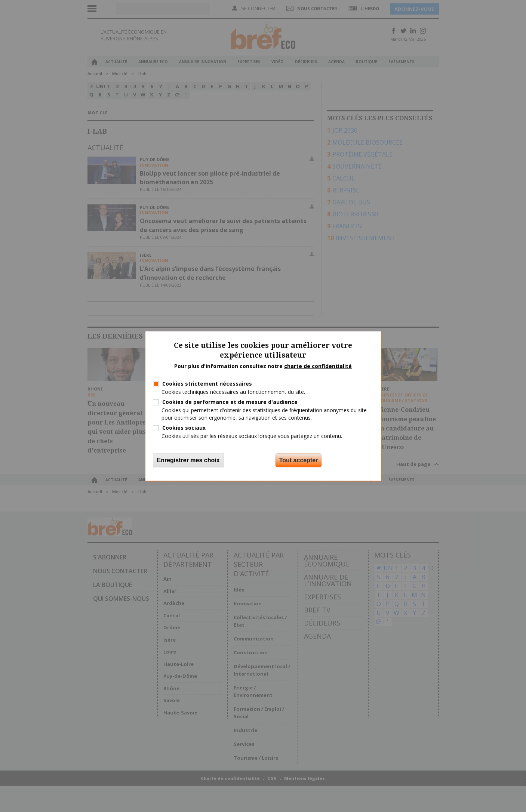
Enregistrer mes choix (188, 460)
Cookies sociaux (184, 427)
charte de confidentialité (318, 366)
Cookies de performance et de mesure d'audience (230, 402)
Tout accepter (299, 460)
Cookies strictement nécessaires (207, 384)
